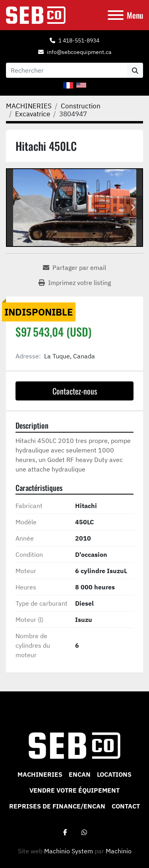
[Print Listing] (75, 283)
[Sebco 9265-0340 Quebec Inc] (74, 745)
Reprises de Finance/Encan (57, 806)
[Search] (67, 70)
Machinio (119, 851)
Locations (114, 774)
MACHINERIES (40, 774)
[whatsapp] (84, 832)
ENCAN (80, 774)
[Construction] (81, 106)
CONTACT (126, 806)
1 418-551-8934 (79, 40)
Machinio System (69, 851)
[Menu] (116, 15)
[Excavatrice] (33, 114)
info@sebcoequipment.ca (79, 52)
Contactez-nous (75, 391)
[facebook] (65, 832)
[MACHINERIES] (29, 106)
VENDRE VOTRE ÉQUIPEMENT (74, 790)
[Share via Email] (74, 268)
